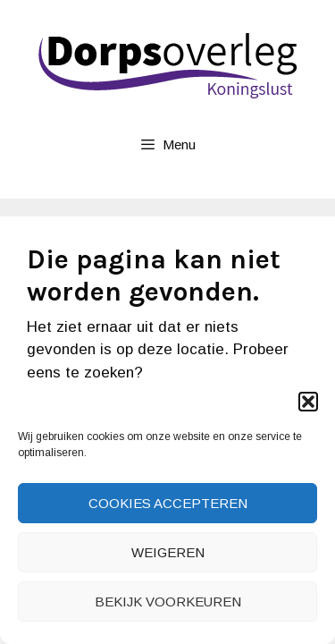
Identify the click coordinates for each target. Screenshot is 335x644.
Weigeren (168, 552)
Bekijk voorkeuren (168, 602)
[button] (308, 402)
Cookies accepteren (168, 503)
